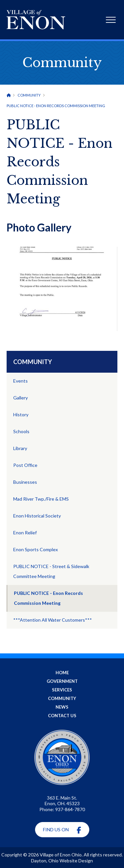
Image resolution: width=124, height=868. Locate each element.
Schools (21, 431)
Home (62, 673)
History (21, 414)
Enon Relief (25, 533)
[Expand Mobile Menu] (111, 21)
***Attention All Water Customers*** (53, 620)
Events (21, 381)
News (62, 707)
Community (29, 95)
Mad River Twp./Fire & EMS (41, 499)
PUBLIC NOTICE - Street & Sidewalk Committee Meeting (51, 571)
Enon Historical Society (37, 516)
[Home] (9, 95)
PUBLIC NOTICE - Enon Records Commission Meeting (48, 598)
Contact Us (62, 716)
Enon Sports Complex (36, 549)
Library (20, 448)
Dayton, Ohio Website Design (62, 861)
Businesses (25, 482)
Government (62, 681)
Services (62, 690)
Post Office (25, 465)
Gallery (21, 398)
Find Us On (62, 830)
